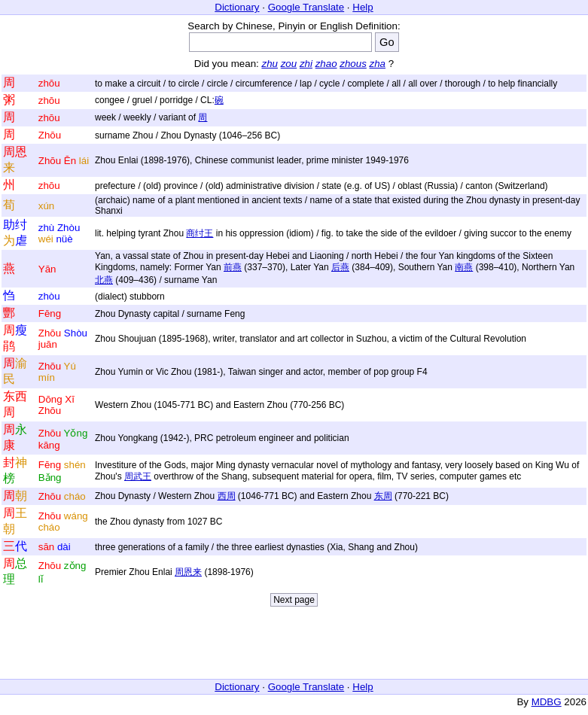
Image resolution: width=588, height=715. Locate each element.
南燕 (464, 267)
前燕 (233, 267)
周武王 (138, 476)
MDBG (547, 702)
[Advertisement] (294, 647)
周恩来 (188, 572)
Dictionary (237, 7)
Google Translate (306, 7)
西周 (227, 496)
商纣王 (200, 233)
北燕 (104, 280)
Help (363, 7)
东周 (383, 496)
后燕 (340, 267)
